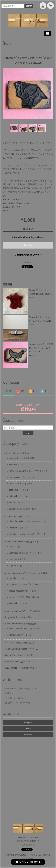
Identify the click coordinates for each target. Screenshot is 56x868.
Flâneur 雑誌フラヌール (20, 635)
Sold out (28, 245)
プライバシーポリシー (16, 698)
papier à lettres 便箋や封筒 (22, 458)
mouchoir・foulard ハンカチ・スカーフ (27, 534)
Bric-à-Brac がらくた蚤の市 (19, 655)
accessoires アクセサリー (17, 516)
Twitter (28, 729)
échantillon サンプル (19, 496)
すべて (9, 391)
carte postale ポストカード (22, 477)
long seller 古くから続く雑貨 (19, 617)
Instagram (28, 723)
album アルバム (16, 502)
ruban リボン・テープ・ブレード (25, 584)
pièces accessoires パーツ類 (22, 591)
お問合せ (9, 693)
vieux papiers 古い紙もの (17, 453)
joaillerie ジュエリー (18, 528)
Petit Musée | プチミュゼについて (21, 689)
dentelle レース (17, 578)
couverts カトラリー (19, 559)
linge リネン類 (16, 566)
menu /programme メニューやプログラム (28, 471)
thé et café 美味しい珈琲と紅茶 (20, 643)
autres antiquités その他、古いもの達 (23, 611)
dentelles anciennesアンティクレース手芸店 (26, 573)
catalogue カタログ (19, 490)
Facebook (28, 735)
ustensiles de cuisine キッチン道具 (25, 553)
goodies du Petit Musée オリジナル (22, 649)
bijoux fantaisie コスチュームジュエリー (28, 521)
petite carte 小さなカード (21, 484)
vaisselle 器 (14, 547)
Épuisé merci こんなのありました (22, 668)
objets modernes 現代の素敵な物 (21, 624)
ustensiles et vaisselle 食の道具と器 (22, 542)
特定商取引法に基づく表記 (18, 703)
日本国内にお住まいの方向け (28, 255)
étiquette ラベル (17, 464)
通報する (28, 262)
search (29, 6)
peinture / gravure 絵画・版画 (23, 509)
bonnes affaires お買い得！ (18, 662)
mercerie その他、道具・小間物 (24, 597)
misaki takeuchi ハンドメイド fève (25, 629)
